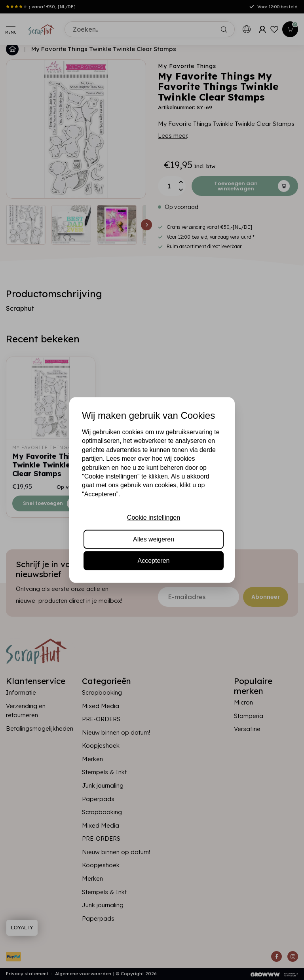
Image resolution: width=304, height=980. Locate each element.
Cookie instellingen (154, 518)
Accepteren (154, 560)
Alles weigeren (154, 539)
